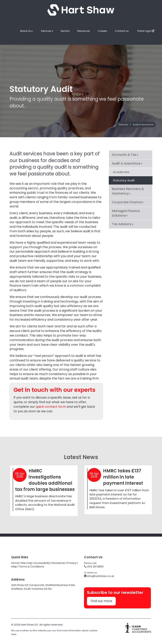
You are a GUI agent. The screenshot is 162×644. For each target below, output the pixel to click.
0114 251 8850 (94, 567)
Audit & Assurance (143, 125)
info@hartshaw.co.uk (99, 576)
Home (15, 563)
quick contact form (51, 407)
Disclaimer (59, 563)
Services (47, 31)
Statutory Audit (124, 180)
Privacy (72, 563)
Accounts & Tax (125, 155)
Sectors (65, 31)
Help (14, 567)
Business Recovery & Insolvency (128, 191)
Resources (84, 31)
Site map (27, 563)
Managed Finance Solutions (126, 213)
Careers (102, 31)
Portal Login (146, 31)
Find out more (101, 601)
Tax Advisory (123, 224)
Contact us (122, 31)
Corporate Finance (128, 202)
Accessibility (42, 563)
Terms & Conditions (31, 567)
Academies (121, 172)
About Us (26, 31)
